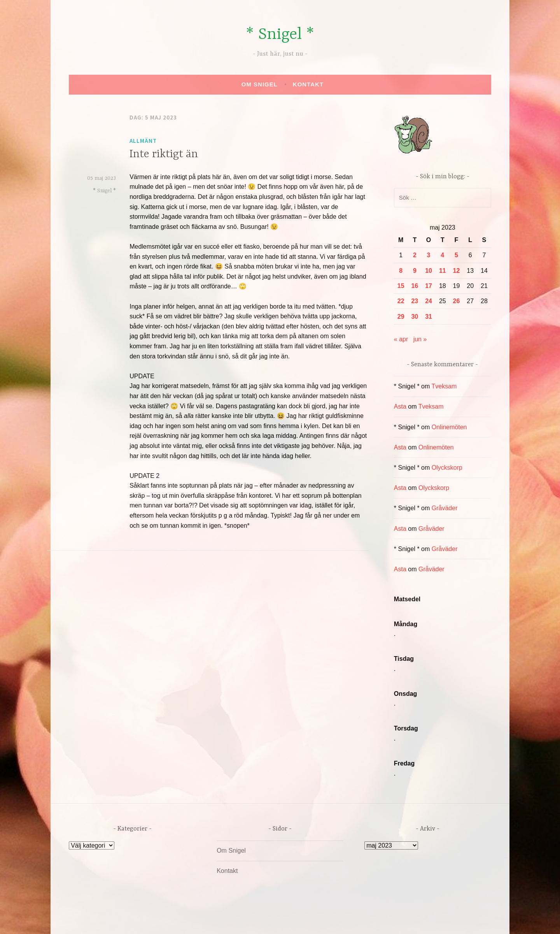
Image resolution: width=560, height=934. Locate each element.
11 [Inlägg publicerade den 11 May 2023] (443, 271)
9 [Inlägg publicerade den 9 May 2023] (415, 271)
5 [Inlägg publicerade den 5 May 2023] (456, 255)
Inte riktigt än (164, 154)
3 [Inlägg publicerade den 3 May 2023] (429, 255)
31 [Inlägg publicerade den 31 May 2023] (429, 317)
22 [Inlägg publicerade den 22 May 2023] (401, 301)
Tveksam (444, 386)
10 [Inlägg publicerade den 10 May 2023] (429, 271)
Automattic (353, 920)
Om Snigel (260, 84)
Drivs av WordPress (222, 920)
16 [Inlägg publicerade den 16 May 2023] (415, 286)
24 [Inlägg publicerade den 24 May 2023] (429, 301)
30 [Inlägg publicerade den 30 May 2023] (415, 317)
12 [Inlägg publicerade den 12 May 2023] (457, 271)
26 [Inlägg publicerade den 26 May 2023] (457, 301)
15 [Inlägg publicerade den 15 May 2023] (401, 286)
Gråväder (445, 508)
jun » (420, 339)
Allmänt (143, 141)
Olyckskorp (447, 468)
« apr (401, 339)
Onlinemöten (449, 427)
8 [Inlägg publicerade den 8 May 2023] (401, 271)
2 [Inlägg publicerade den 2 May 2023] (415, 255)
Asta (400, 406)
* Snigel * (280, 35)
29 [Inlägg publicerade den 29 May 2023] (401, 317)
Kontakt (308, 84)
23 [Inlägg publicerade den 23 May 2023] (415, 301)
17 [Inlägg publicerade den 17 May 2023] (429, 286)
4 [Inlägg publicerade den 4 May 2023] (442, 255)
